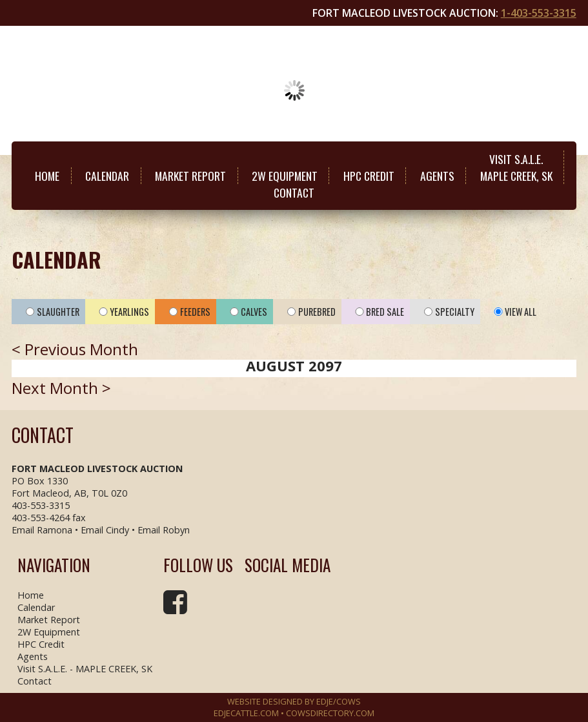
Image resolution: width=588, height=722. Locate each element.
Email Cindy (105, 530)
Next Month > (61, 388)
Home (47, 176)
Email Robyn (164, 530)
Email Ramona (42, 530)
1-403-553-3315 (539, 13)
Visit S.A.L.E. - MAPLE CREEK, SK (85, 669)
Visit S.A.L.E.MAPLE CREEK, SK (516, 167)
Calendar (107, 176)
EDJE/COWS (339, 701)
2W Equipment (285, 176)
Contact (294, 192)
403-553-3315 (41, 505)
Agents (437, 176)
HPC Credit (369, 176)
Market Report (190, 176)
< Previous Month (75, 349)
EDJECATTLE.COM (246, 713)
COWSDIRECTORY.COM (330, 713)
